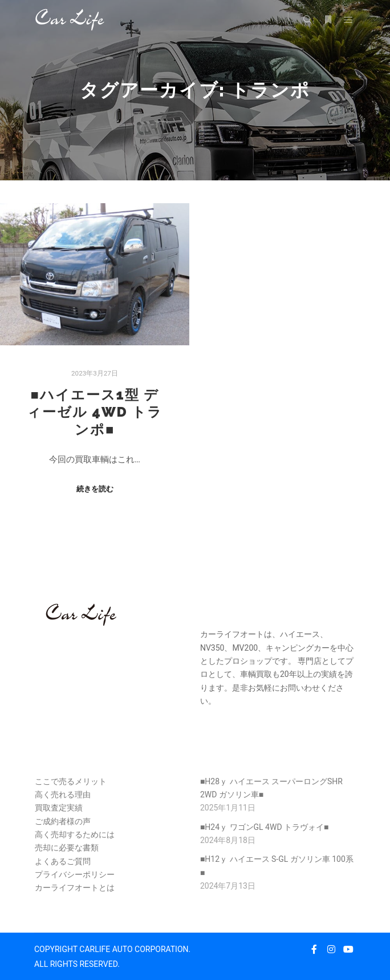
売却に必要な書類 (67, 848)
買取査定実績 (59, 808)
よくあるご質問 (63, 861)
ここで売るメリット (71, 781)
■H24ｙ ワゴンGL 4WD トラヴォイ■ (265, 827)
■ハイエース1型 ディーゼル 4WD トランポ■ (95, 412)
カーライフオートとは (75, 888)
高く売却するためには (75, 834)
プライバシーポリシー (75, 874)
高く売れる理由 (63, 795)
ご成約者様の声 (63, 821)
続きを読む (95, 489)
